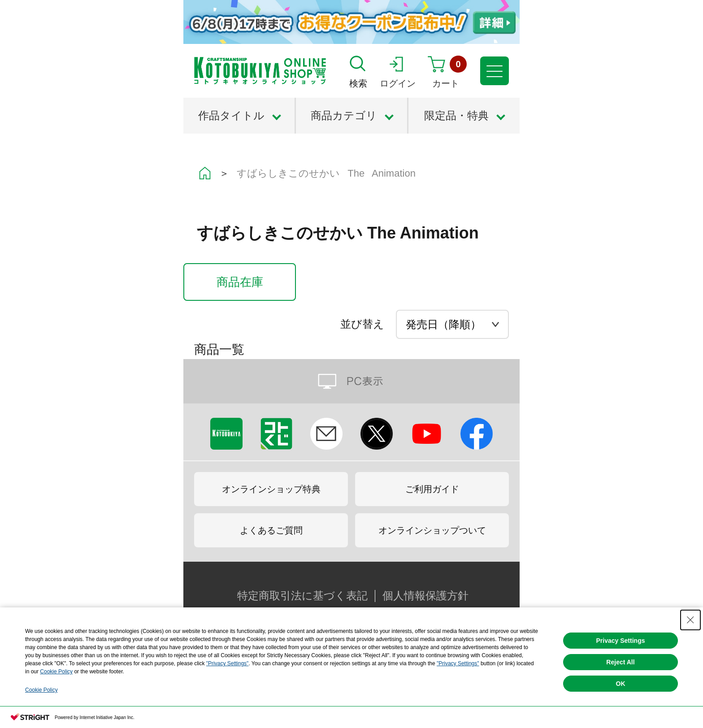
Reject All (620, 662)
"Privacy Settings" (228, 663)
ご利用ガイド (432, 489)
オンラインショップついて (432, 530)
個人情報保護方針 (425, 596)
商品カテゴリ (344, 115)
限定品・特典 (456, 115)
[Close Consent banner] (690, 620)
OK (621, 684)
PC (351, 381)
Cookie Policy (56, 672)
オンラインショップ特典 (271, 489)
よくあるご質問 (271, 530)
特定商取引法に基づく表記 (302, 596)
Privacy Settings (621, 641)
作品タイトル (231, 115)
